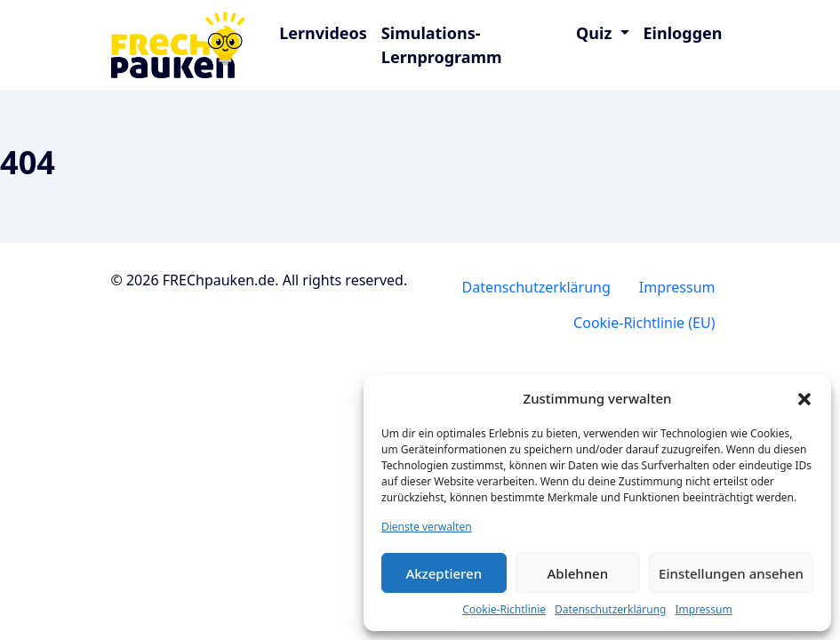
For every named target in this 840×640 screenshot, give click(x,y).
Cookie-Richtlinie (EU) (644, 323)
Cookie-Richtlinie (504, 609)
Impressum (703, 609)
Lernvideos (323, 33)
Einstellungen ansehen (731, 573)
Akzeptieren (444, 573)
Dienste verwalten (427, 527)
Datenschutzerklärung (610, 609)
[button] (804, 398)
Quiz (596, 33)
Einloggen (683, 33)
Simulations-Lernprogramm (442, 45)
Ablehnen (578, 573)
